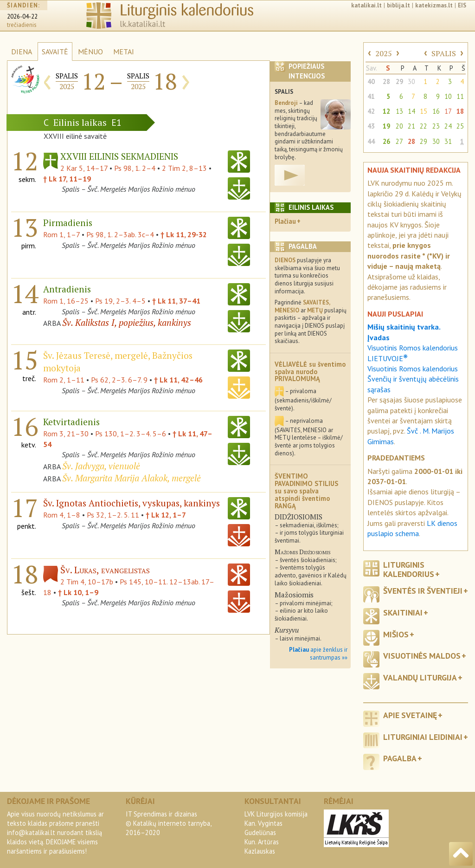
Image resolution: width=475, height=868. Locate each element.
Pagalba (400, 758)
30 (411, 81)
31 (448, 141)
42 (371, 111)
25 (460, 126)
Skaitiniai (403, 612)
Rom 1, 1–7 (61, 234)
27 (399, 141)
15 (424, 111)
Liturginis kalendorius (409, 569)
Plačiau (285, 221)
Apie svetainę (410, 715)
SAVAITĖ (55, 52)
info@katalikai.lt (31, 832)
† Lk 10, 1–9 (78, 592)
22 (424, 126)
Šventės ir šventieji (423, 591)
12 (386, 111)
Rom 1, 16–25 (66, 301)
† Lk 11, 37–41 (176, 301)
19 (386, 126)
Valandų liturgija (420, 677)
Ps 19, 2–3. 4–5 (120, 301)
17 (448, 111)
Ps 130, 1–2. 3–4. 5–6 (131, 434)
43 (371, 126)
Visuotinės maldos (422, 656)
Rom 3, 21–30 (66, 434)
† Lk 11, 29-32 (184, 234)
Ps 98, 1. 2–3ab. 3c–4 (120, 234)
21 (411, 126)
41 (371, 96)
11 (460, 96)
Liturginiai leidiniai (423, 737)
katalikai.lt (366, 5)
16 (436, 111)
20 (399, 126)
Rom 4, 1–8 (62, 515)
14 (411, 111)
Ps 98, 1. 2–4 (135, 168)
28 (386, 81)
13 (399, 111)
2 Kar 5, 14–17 (84, 168)
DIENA (22, 52)
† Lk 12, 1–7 (166, 515)
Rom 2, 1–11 (64, 380)
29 (399, 81)
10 (448, 96)
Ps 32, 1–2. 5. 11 (113, 515)
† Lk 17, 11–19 (67, 179)
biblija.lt (398, 5)
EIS (462, 5)
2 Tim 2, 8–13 (184, 168)
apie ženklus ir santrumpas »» (318, 654)
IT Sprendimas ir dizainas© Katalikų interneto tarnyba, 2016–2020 (168, 823)
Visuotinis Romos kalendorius (413, 369)
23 (436, 126)
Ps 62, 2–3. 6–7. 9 (119, 380)
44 (371, 141)
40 (371, 81)
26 (386, 141)
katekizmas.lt (434, 5)
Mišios (396, 634)
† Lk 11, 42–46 (178, 380)
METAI (124, 52)
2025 (384, 53)
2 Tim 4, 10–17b (87, 582)
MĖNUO (90, 52)
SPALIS (444, 53)
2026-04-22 (22, 16)
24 (448, 126)
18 (460, 111)
